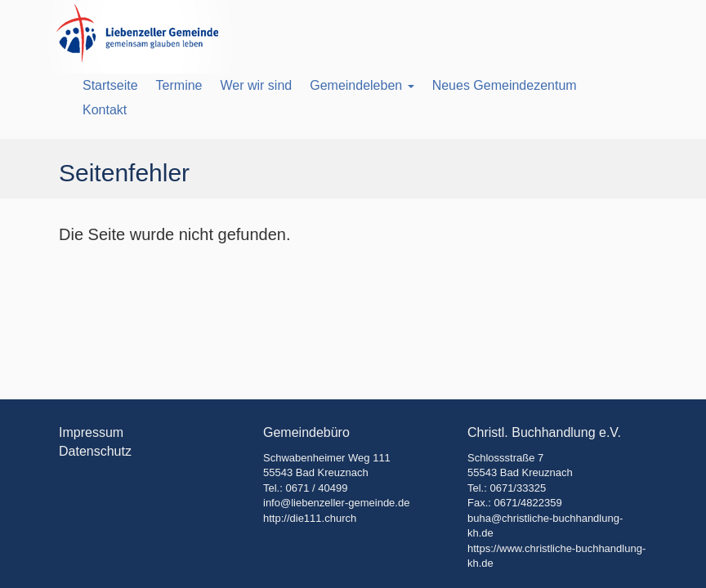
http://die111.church (310, 518)
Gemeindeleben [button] (362, 85)
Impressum (91, 432)
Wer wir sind (257, 85)
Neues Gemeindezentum (505, 85)
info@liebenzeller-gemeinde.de (336, 503)
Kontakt (105, 110)
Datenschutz (95, 451)
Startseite (110, 85)
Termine (179, 85)
